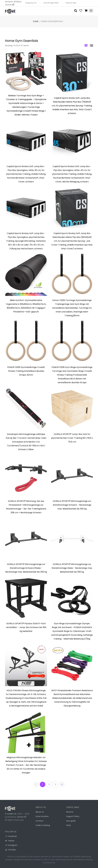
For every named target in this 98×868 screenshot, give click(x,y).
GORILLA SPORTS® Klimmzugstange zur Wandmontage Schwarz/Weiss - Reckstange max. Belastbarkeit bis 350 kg (26, 568)
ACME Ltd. (12, 814)
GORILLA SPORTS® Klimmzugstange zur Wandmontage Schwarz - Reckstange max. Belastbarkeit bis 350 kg (72, 505)
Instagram (11, 845)
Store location (42, 816)
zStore (22, 817)
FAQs (69, 825)
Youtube (10, 850)
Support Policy (73, 816)
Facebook (11, 836)
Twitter (10, 841)
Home (36, 21)
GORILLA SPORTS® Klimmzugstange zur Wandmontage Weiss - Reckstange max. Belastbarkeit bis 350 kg (72, 568)
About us (40, 812)
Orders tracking (43, 825)
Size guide (71, 821)
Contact (39, 821)
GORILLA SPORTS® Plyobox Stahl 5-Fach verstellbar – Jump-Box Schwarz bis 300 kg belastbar (26, 628)
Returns (70, 812)
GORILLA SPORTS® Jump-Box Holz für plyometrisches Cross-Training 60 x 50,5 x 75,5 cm (72, 438)
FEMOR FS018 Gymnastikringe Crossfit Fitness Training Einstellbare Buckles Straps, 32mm (26, 371)
